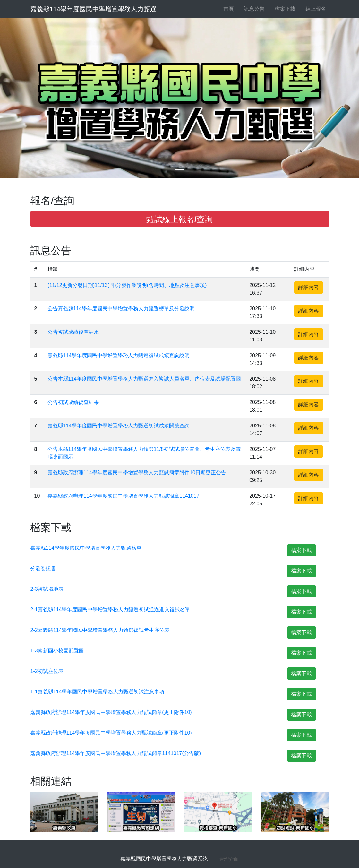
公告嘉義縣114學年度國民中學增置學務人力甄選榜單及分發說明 (121, 309)
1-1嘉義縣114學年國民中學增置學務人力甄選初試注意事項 (98, 692)
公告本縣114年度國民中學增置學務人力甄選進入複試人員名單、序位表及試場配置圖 (144, 379)
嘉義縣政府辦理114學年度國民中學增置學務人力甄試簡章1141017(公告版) (116, 753)
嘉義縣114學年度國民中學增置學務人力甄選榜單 (86, 548)
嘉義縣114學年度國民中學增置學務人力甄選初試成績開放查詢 (119, 426)
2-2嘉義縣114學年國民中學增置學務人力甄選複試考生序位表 (100, 630)
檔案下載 (283, 9)
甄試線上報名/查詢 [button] (179, 219)
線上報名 (313, 9)
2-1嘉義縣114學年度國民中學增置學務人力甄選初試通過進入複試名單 (110, 610)
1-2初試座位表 (47, 671)
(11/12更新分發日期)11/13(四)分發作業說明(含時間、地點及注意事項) (127, 285)
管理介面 (229, 859)
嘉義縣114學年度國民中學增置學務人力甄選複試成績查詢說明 (119, 355)
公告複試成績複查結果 (73, 332)
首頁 (229, 9)
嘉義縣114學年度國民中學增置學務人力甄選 (94, 9)
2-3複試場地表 (47, 589)
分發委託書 (43, 568)
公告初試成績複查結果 (73, 402)
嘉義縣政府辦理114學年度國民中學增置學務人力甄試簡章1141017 (123, 496)
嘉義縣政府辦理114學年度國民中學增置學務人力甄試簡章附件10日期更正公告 (137, 473)
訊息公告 (252, 9)
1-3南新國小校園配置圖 (57, 651)
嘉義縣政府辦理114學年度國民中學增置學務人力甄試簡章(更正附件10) (111, 712)
